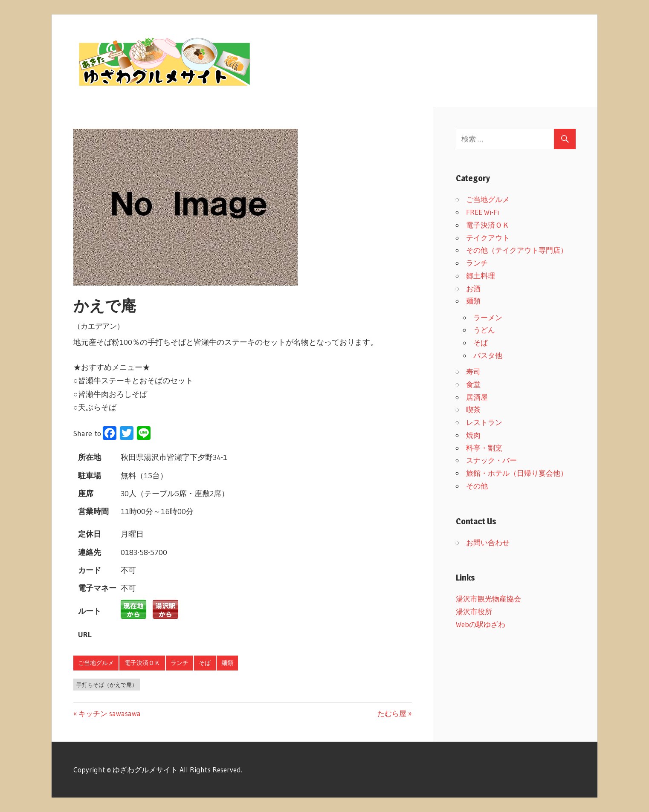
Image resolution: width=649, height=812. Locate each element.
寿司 (473, 371)
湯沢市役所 (474, 611)
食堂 (473, 384)
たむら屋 (392, 713)
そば (205, 663)
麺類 (227, 663)
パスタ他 (488, 355)
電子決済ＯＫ (142, 663)
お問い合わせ (488, 542)
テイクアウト (488, 238)
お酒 (473, 288)
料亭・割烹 (484, 448)
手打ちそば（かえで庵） (107, 685)
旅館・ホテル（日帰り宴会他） (517, 473)
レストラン (484, 422)
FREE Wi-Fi (482, 212)
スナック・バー (491, 460)
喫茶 (473, 409)
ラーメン (488, 317)
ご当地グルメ (96, 663)
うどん (484, 330)
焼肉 (473, 435)
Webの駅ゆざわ (481, 624)
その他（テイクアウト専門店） (517, 250)
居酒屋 (477, 397)
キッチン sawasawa (109, 713)
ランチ (180, 663)
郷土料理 (481, 276)
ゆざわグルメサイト (146, 770)
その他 (477, 486)
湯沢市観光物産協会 (488, 599)
